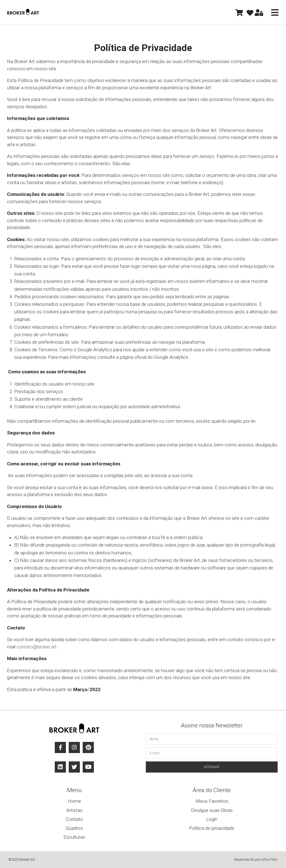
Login (212, 819)
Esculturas (74, 837)
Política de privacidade (212, 828)
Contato (74, 819)
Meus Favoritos (212, 801)
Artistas (74, 810)
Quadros (74, 828)
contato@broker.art (37, 647)
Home (74, 801)
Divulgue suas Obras (212, 810)
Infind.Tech (269, 859)
